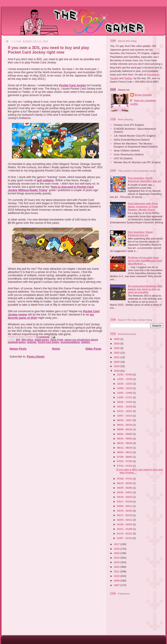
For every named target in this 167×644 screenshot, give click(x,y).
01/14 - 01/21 (125, 533)
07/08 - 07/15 (125, 479)
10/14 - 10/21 (125, 411)
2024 (117, 343)
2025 (117, 339)
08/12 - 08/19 (125, 448)
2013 (117, 562)
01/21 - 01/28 (125, 529)
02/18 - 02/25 (125, 511)
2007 (117, 585)
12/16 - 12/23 (125, 384)
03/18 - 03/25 (125, 497)
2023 (117, 348)
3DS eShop (27, 340)
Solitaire (86, 342)
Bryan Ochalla (143, 95)
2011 (117, 571)
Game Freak (57, 340)
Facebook (153, 74)
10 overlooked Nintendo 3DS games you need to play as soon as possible (145, 289)
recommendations (70, 342)
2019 (117, 366)
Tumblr (114, 78)
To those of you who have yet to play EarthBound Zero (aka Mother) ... (145, 260)
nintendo (32, 342)
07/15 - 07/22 (125, 466)
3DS (18, 340)
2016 (117, 549)
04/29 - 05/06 (125, 488)
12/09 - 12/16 (125, 388)
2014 (117, 558)
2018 (117, 371)
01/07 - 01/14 (125, 538)
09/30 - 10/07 (125, 420)
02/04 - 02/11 (125, 520)
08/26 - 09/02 (125, 438)
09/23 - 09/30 (125, 425)
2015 (117, 553)
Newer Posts (18, 349)
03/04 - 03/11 (125, 506)
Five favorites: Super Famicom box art (140, 233)
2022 (117, 353)
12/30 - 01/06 (125, 374)
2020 (117, 362)
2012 (117, 567)
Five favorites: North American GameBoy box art (144, 179)
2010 (117, 576)
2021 (117, 357)
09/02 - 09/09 (125, 434)
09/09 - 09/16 (125, 429)
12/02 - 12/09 (125, 393)
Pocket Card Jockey (73, 85)
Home (56, 349)
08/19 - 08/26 (125, 443)
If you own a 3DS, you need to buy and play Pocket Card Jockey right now (48, 50)
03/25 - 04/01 (125, 492)
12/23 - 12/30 (125, 379)
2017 (117, 544)
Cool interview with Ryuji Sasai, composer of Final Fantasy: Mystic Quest (143, 206)
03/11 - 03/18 (125, 501)
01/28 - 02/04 (125, 524)
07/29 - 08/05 (125, 457)
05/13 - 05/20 (125, 483)
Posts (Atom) (36, 357)
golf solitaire (45, 180)
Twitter (128, 78)
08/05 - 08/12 (125, 452)
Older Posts (93, 349)
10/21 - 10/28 (125, 406)
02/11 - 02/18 (125, 515)
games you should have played (81, 340)
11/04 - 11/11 (125, 397)
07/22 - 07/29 (125, 461)
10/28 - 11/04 (125, 402)
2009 (117, 580)
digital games (42, 340)
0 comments (43, 337)
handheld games (17, 342)
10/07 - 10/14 (125, 416)
